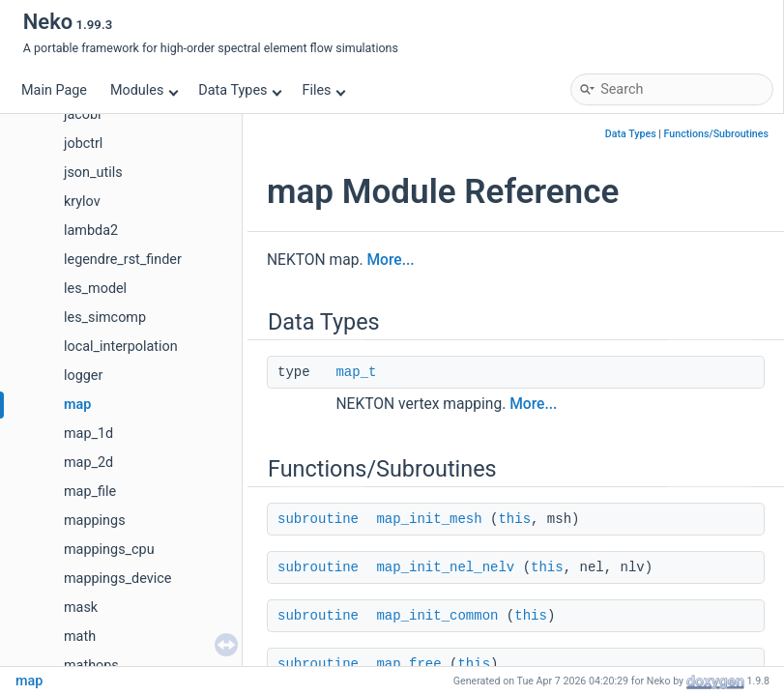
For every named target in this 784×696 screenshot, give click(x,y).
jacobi (83, 115)
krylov (82, 202)
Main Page (54, 90)
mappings (95, 521)
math (80, 637)
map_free (408, 664)
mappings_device (117, 579)
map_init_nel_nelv (445, 567)
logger (83, 376)
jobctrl (83, 144)
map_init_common (437, 616)
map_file (90, 492)
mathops (91, 666)
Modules (145, 90)
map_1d (88, 434)
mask (81, 608)
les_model (95, 289)
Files (323, 90)
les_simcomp (105, 318)
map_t (356, 372)
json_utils (93, 173)
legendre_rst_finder (123, 260)
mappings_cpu (109, 550)
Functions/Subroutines (716, 134)
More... (390, 260)
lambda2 (91, 231)
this (514, 519)
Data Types (240, 90)
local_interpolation (121, 347)
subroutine (318, 519)
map (77, 405)
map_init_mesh (429, 519)
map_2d (88, 463)
